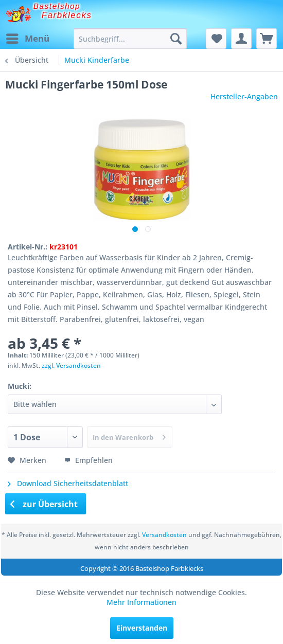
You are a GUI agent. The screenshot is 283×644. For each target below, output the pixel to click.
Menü (28, 37)
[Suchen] (176, 39)
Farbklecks (67, 15)
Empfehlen (89, 460)
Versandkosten (164, 535)
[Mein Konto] (241, 39)
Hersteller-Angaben (244, 96)
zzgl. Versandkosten (71, 365)
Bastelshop (57, 6)
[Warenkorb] (267, 39)
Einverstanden (142, 628)
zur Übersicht (44, 504)
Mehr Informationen (141, 602)
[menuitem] (27, 39)
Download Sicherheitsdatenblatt (68, 483)
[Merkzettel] (216, 39)
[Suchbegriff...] (130, 39)
